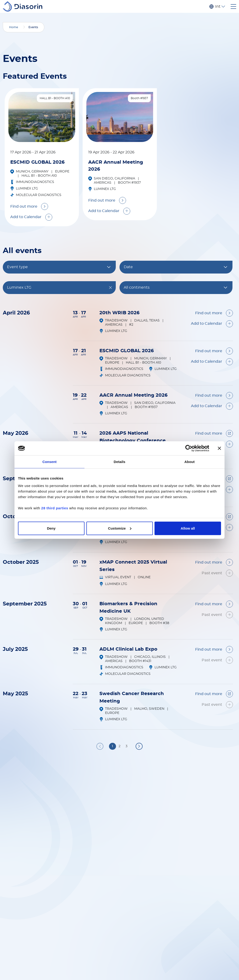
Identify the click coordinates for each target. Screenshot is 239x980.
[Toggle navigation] (233, 7)
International (218, 7)
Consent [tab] (50, 462)
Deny (51, 528)
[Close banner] (219, 448)
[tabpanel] (42, 157)
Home (14, 27)
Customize (120, 528)
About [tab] (190, 462)
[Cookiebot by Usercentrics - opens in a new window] (189, 448)
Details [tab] (119, 462)
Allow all (188, 528)
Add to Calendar (26, 217)
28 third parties (55, 508)
